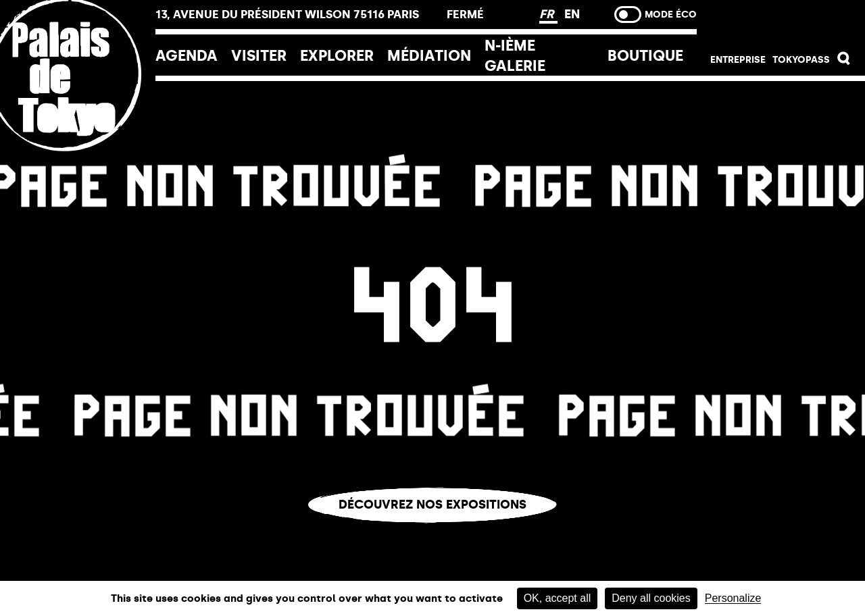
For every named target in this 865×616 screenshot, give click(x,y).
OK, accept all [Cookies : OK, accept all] (558, 598)
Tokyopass (801, 60)
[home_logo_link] (78, 164)
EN (572, 14)
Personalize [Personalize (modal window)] (733, 598)
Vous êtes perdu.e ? (432, 533)
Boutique (645, 56)
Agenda (187, 56)
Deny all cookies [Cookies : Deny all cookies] (651, 598)
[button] (844, 62)
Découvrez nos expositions (432, 505)
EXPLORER (337, 56)
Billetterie (781, 22)
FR (548, 14)
